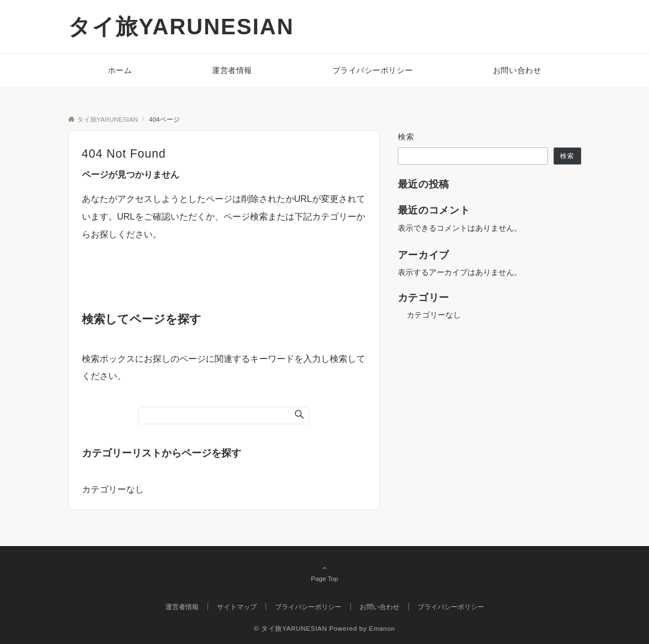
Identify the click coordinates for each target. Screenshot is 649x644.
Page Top (325, 573)
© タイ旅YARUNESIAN (290, 628)
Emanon (382, 628)
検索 (406, 137)
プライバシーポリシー (451, 607)
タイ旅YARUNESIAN (181, 27)
